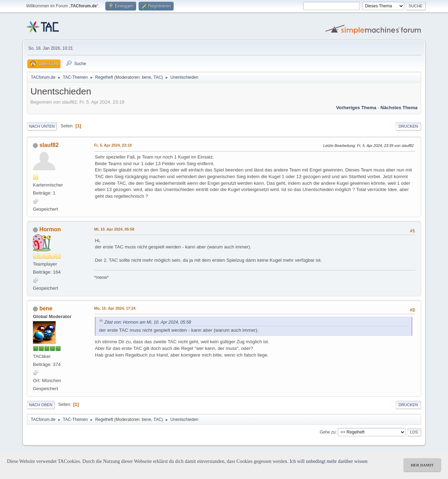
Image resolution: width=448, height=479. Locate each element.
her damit (422, 465)
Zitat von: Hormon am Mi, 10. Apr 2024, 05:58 (148, 322)
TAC (158, 77)
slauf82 (49, 145)
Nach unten (42, 126)
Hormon (50, 229)
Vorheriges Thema (356, 108)
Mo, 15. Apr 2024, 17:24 (115, 308)
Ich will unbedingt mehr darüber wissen (328, 461)
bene (146, 77)
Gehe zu (327, 432)
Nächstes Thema (399, 108)
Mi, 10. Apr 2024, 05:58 (114, 229)
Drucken (408, 126)
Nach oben (41, 405)
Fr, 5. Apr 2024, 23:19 (113, 145)
